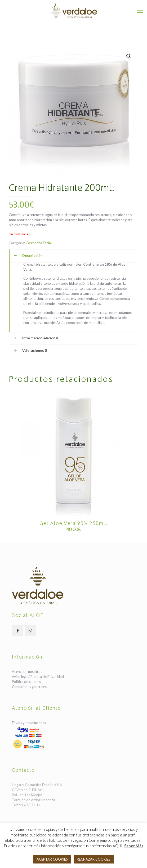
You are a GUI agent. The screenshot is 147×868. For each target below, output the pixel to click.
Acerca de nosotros (27, 672)
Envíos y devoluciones (29, 723)
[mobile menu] (140, 11)
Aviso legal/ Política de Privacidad (38, 677)
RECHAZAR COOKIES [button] (94, 859)
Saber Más (134, 846)
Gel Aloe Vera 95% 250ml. (73, 523)
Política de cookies (26, 682)
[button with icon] (18, 631)
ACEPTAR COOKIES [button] (52, 859)
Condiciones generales (29, 687)
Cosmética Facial (39, 243)
